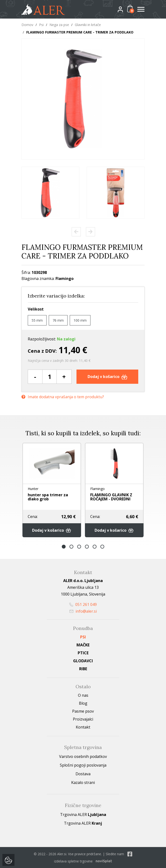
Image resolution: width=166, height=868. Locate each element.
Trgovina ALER (83, 815)
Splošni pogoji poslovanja (83, 765)
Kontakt (83, 727)
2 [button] (71, 547)
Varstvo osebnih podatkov (83, 756)
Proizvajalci (83, 719)
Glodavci (83, 661)
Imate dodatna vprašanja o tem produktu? (63, 397)
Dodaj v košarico (107, 377)
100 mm (80, 320)
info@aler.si (83, 611)
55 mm (37, 320)
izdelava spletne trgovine (73, 861)
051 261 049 (83, 604)
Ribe (83, 669)
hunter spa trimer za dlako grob (48, 497)
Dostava (83, 774)
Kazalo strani (83, 782)
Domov (27, 25)
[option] (50, 193)
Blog (83, 703)
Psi (41, 25)
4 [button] (87, 547)
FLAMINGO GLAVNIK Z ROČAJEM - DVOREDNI (111, 497)
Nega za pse (59, 25)
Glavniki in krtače (88, 25)
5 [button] (95, 547)
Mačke (83, 645)
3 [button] (79, 547)
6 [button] (102, 547)
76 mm (58, 320)
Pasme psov (83, 711)
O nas (83, 695)
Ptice (83, 653)
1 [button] (64, 547)
